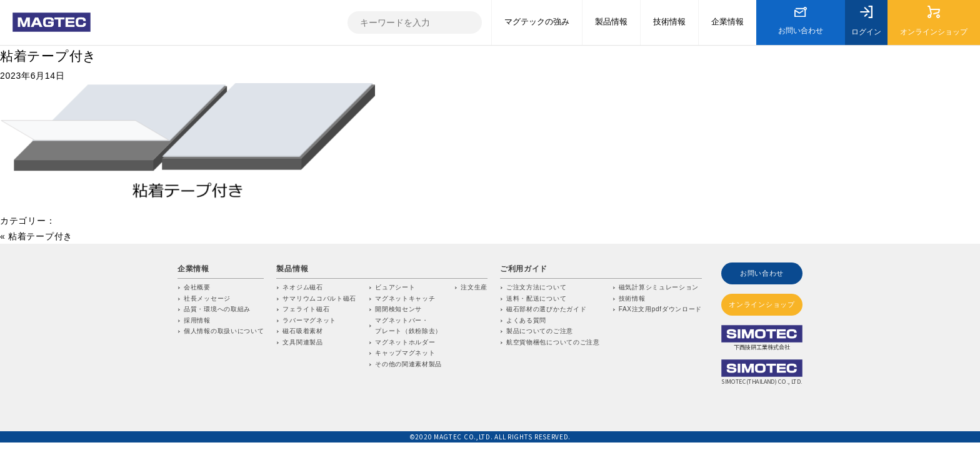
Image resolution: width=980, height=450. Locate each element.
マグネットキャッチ (405, 298)
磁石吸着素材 (302, 331)
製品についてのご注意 (540, 331)
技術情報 (632, 298)
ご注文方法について (536, 287)
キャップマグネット (405, 353)
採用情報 (197, 320)
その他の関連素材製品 (408, 364)
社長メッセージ (207, 298)
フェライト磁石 (306, 309)
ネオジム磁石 (302, 287)
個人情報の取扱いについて (224, 331)
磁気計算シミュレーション (659, 287)
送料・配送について (536, 298)
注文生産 (474, 287)
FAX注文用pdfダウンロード (660, 309)
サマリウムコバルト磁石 (319, 298)
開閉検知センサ (398, 309)
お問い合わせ (762, 273)
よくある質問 (526, 320)
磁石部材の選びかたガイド (546, 309)
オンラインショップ (762, 303)
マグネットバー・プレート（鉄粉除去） (408, 326)
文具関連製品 (302, 342)
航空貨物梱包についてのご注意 (553, 342)
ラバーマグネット (309, 320)
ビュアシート (395, 287)
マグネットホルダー (405, 342)
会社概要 (197, 287)
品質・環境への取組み (217, 309)
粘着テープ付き (48, 56)
